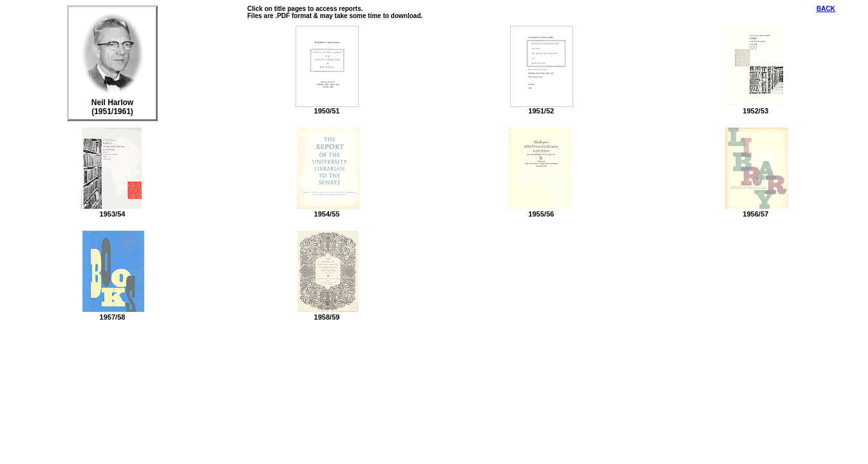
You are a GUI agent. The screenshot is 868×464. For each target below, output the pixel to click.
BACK (826, 9)
